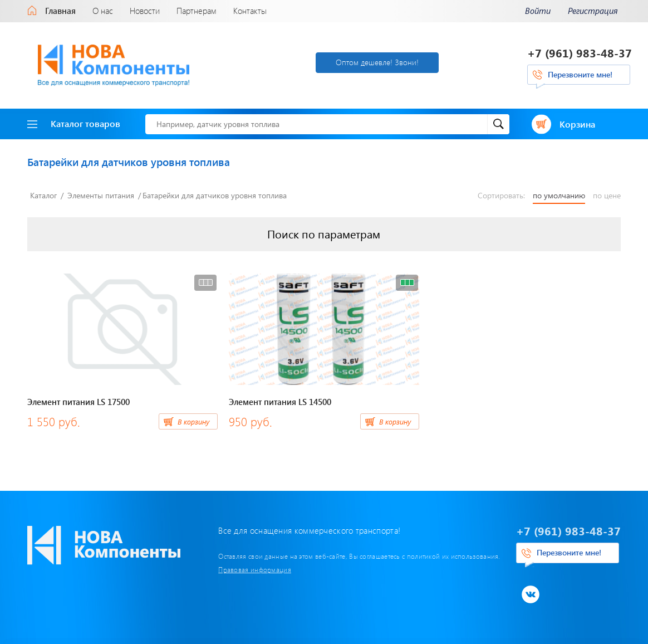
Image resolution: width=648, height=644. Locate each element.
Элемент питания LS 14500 (280, 402)
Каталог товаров (74, 123)
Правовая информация (255, 569)
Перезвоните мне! (580, 74)
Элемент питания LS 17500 (78, 402)
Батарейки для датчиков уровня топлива (215, 195)
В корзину (193, 421)
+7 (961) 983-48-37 (580, 53)
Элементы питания (101, 195)
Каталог (43, 195)
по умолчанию (559, 196)
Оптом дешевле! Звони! (377, 62)
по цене (607, 196)
